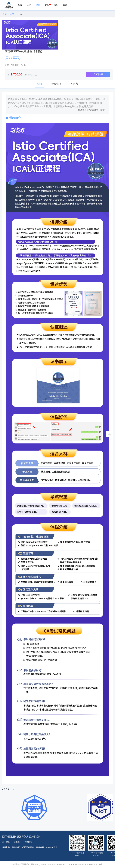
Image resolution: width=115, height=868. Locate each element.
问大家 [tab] (74, 84)
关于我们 (6, 842)
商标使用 (40, 847)
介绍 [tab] (40, 84)
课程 (38, 5)
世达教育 (16, 58)
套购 (47, 5)
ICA (7, 58)
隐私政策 (16, 847)
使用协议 (6, 847)
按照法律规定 (28, 847)
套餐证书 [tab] (56, 84)
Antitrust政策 (52, 847)
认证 (29, 5)
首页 (20, 5)
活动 (56, 5)
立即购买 (98, 74)
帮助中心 (29, 842)
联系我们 (18, 842)
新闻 (65, 5)
